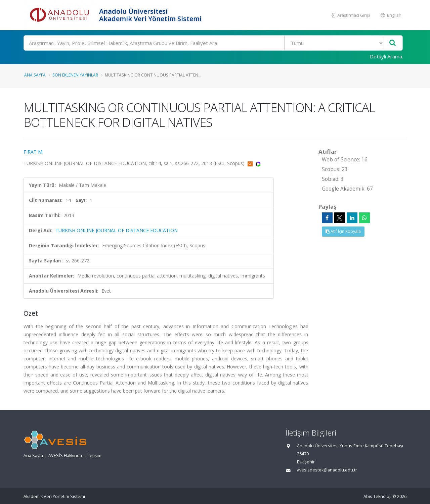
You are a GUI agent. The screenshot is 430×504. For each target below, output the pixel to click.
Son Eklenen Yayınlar (75, 75)
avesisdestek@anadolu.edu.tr (327, 470)
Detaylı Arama (386, 56)
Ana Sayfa (35, 75)
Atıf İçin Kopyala (343, 231)
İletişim (94, 456)
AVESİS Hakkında (65, 456)
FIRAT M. (33, 152)
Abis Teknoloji (377, 496)
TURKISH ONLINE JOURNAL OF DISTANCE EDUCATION (117, 230)
